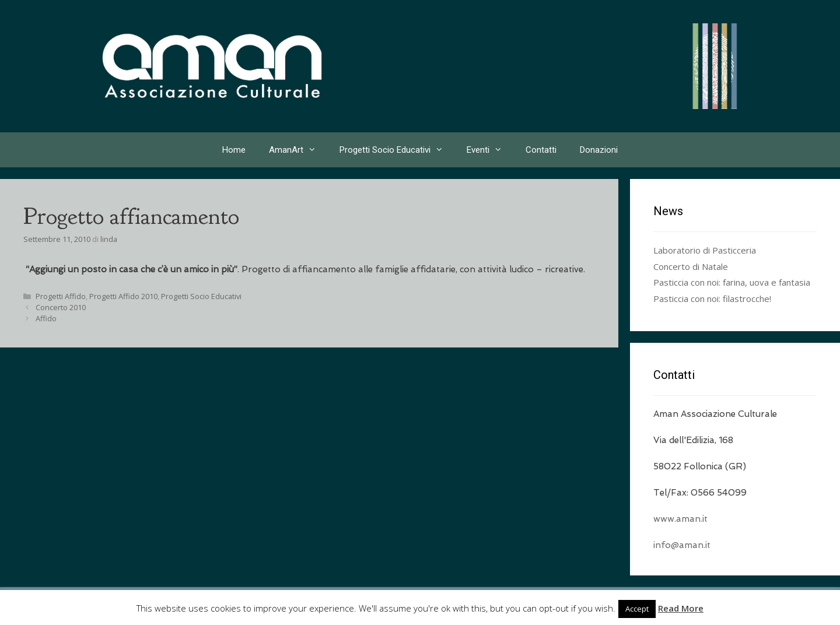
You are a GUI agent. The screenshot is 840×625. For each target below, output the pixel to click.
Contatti (541, 150)
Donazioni (599, 150)
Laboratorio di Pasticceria (705, 250)
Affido (46, 318)
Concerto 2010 (61, 307)
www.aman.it (680, 519)
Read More (681, 608)
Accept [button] (637, 609)
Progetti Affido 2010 (123, 296)
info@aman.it (682, 545)
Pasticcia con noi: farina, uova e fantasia (732, 282)
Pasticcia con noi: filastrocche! (712, 299)
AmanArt (298, 150)
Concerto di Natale (691, 266)
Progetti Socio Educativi (397, 150)
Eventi (490, 150)
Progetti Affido (61, 296)
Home (234, 150)
